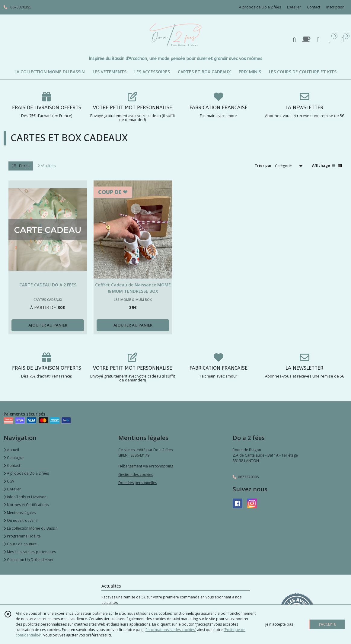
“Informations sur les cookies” (171, 630)
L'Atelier (12, 489)
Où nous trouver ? (21, 520)
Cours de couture (20, 544)
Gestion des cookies (136, 475)
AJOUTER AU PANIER (48, 325)
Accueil (11, 450)
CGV (9, 481)
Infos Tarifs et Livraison (25, 497)
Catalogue (14, 458)
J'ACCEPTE (327, 624)
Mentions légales (20, 513)
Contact (314, 7)
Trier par (263, 166)
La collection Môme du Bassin (31, 528)
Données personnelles (138, 483)
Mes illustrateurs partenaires (30, 552)
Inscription (335, 7)
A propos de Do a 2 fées (26, 473)
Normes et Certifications (26, 505)
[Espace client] (318, 39)
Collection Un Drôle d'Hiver (29, 560)
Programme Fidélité (22, 536)
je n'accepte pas (279, 624)
